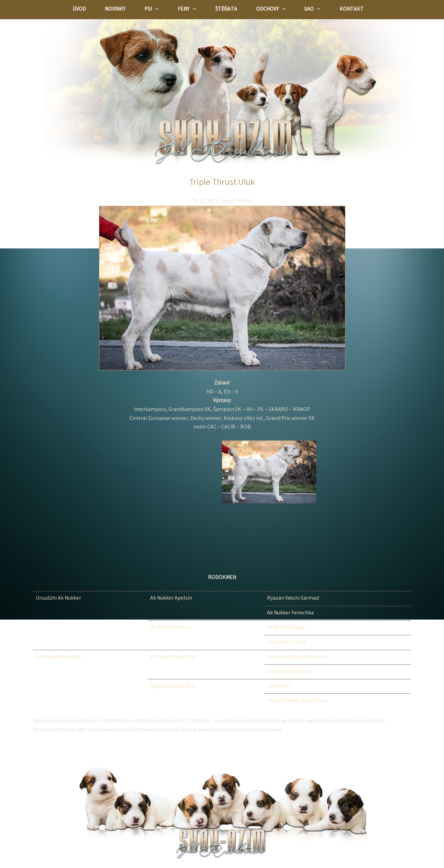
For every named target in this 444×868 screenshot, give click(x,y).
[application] (155, 10)
